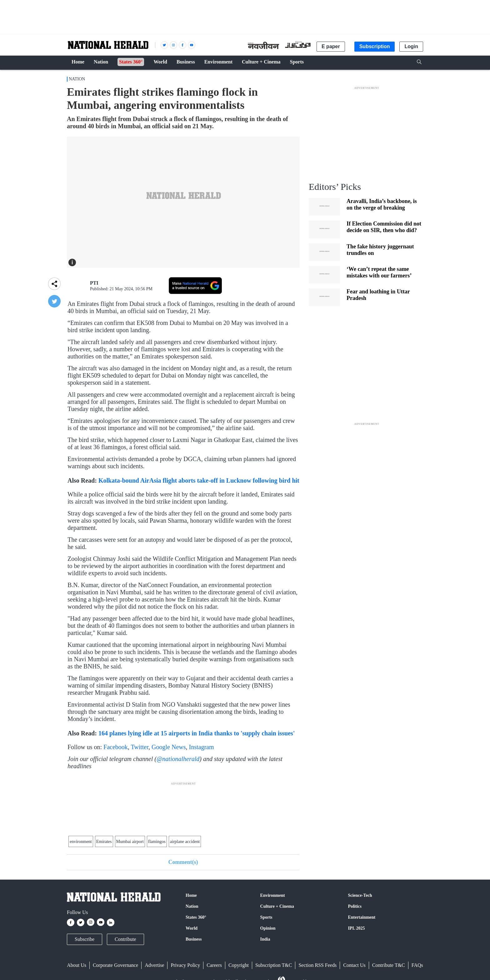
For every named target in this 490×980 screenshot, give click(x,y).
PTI (94, 283)
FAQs (417, 965)
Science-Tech (360, 895)
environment (81, 842)
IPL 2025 (356, 928)
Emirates (104, 842)
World (192, 928)
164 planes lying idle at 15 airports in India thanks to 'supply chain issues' (197, 733)
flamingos (157, 842)
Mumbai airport (130, 842)
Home (191, 895)
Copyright (239, 965)
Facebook (116, 747)
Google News (169, 747)
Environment (273, 895)
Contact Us (354, 965)
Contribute (125, 939)
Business (194, 939)
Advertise (154, 965)
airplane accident (185, 842)
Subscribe (85, 939)
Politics (355, 906)
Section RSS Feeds (317, 965)
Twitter (140, 747)
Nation (77, 79)
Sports (266, 917)
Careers (214, 965)
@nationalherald (178, 759)
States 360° (196, 917)
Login (411, 46)
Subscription (375, 46)
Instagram (202, 747)
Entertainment (362, 917)
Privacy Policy (185, 965)
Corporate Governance (115, 965)
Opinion (268, 928)
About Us (77, 965)
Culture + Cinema (277, 906)
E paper (331, 46)
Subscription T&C (274, 965)
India (265, 939)
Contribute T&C (389, 965)
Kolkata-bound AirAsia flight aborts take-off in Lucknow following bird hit (199, 480)
